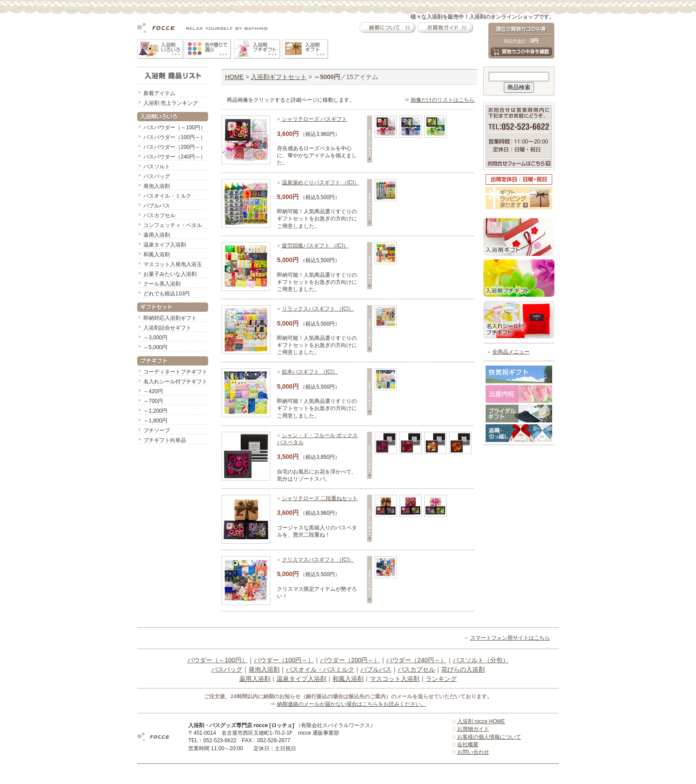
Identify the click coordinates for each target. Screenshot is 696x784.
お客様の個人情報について (489, 737)
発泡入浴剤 (157, 186)
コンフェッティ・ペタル (173, 225)
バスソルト (157, 167)
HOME (234, 77)
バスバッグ (157, 176)
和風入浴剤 (157, 255)
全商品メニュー (511, 352)
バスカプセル (159, 215)
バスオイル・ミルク (167, 196)
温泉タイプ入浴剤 (165, 245)
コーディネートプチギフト (175, 372)
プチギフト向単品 (165, 440)
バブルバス (157, 206)
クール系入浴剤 (162, 284)
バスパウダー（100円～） (174, 137)
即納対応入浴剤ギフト (170, 318)
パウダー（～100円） (217, 660)
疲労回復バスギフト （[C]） (315, 246)
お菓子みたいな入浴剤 (170, 274)
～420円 (153, 391)
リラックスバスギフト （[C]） (318, 309)
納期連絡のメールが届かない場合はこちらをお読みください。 (352, 704)
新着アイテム (159, 93)
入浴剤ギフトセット (279, 77)
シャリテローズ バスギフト (314, 119)
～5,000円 (155, 347)
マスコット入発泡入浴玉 (173, 264)
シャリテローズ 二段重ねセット (320, 498)
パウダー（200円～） (350, 660)
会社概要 (468, 744)
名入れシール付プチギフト (175, 382)
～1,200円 (155, 411)
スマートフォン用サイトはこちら (510, 638)
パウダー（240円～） (416, 660)
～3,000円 (155, 338)
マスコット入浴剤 (395, 679)
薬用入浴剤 (157, 235)
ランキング (441, 679)
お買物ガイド (473, 729)
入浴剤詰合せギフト (167, 328)
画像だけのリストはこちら (443, 100)
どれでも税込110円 (166, 294)
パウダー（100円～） (284, 660)
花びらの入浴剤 (463, 669)
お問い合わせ (473, 752)
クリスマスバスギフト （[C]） (318, 560)
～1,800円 (155, 421)
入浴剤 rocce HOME (481, 721)
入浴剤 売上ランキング (171, 103)
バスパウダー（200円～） (174, 147)
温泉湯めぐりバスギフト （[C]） (321, 183)
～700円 (153, 401)
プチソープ (157, 430)
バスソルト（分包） (481, 660)
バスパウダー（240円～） (174, 157)
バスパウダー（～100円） (174, 127)
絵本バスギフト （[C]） (310, 372)
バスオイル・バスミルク (320, 669)
